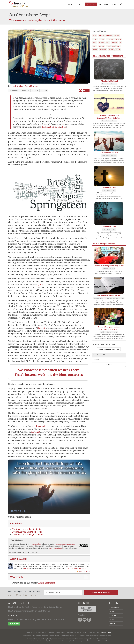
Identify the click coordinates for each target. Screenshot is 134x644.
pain (118, 46)
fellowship (103, 50)
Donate (14, 624)
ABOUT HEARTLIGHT (20, 603)
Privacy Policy (106, 632)
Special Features (31, 86)
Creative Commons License (65, 544)
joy (120, 43)
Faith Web (26, 568)
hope (95, 43)
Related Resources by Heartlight (108, 56)
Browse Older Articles (109, 349)
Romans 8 (41, 426)
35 (59, 127)
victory (95, 50)
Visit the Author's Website (77, 568)
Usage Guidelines (55, 548)
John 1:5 (44, 91)
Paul (108, 43)
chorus (102, 39)
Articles (91, 4)
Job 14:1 (35, 91)
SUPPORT (14, 616)
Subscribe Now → (101, 592)
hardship (118, 39)
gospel (116, 35)
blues (95, 35)
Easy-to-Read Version (68, 636)
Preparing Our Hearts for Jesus (27, 532)
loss (113, 46)
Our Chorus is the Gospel (18, 544)
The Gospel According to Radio (27, 529)
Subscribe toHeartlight (87, 609)
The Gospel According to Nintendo (28, 535)
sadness (101, 46)
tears (95, 46)
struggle (114, 43)
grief (108, 46)
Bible (81, 4)
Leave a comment (47, 583)
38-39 (64, 127)
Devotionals (115, 607)
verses (95, 39)
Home (113, 623)
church (111, 50)
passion (101, 43)
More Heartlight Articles (104, 244)
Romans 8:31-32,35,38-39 (19, 91)
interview (110, 39)
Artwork (103, 4)
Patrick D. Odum (17, 86)
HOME (114, 4)
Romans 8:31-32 (50, 127)
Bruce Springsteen (105, 35)
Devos (71, 4)
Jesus (118, 50)
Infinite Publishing (42, 611)
